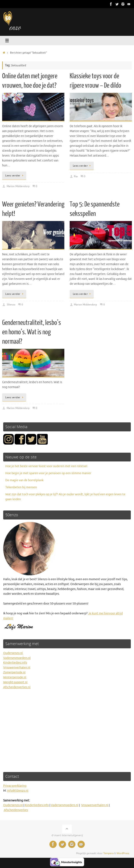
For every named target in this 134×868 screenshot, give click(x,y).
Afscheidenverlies (16, 810)
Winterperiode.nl (15, 677)
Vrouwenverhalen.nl (17, 668)
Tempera (108, 853)
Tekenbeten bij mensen (21, 487)
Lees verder (15, 176)
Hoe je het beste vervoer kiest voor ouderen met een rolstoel (46, 466)
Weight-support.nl (15, 682)
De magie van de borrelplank (24, 480)
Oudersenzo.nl (13, 653)
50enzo (11, 305)
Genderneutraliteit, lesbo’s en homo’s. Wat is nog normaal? (32, 332)
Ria (76, 176)
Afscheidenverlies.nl (17, 687)
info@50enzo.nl (18, 791)
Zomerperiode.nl (14, 672)
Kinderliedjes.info (15, 663)
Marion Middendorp (18, 186)
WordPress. (123, 853)
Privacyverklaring (15, 786)
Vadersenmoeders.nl (17, 658)
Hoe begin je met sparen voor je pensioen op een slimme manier (48, 473)
